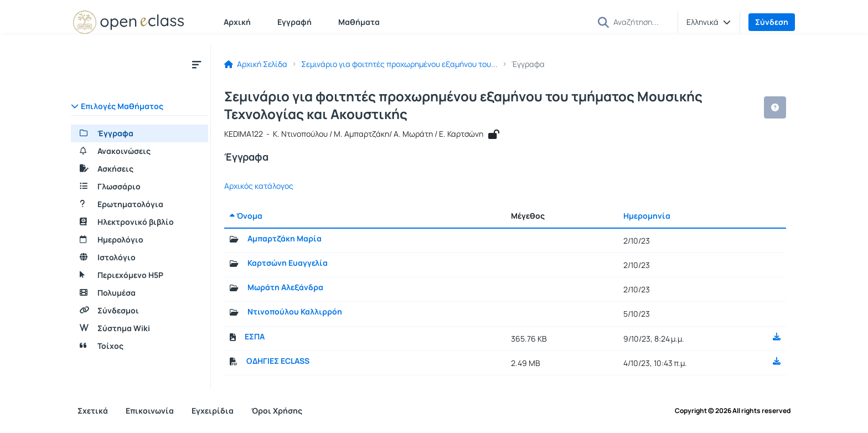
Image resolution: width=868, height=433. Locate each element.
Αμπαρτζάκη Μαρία (285, 239)
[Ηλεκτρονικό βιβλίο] (139, 222)
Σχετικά (93, 411)
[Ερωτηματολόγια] (139, 204)
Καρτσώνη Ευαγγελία (288, 263)
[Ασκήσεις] (139, 169)
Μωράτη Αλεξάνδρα (285, 287)
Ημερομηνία (647, 216)
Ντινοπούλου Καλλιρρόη (295, 312)
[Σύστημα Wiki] (139, 328)
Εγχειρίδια (213, 411)
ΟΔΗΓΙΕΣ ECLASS (278, 361)
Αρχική (237, 22)
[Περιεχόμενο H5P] (139, 275)
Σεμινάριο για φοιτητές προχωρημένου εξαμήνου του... (399, 64)
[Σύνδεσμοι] (139, 311)
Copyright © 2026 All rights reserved (733, 411)
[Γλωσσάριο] (139, 187)
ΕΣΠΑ (255, 337)
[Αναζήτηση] (641, 22)
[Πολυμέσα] (139, 293)
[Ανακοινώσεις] (139, 151)
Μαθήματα (359, 22)
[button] (603, 22)
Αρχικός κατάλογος (259, 186)
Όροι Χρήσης (277, 411)
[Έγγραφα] (139, 133)
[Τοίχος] (139, 346)
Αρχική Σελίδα (256, 64)
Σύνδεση (772, 22)
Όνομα (246, 216)
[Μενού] (197, 64)
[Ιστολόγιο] (139, 257)
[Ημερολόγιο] (139, 240)
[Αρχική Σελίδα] (128, 22)
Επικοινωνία (150, 411)
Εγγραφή (294, 22)
